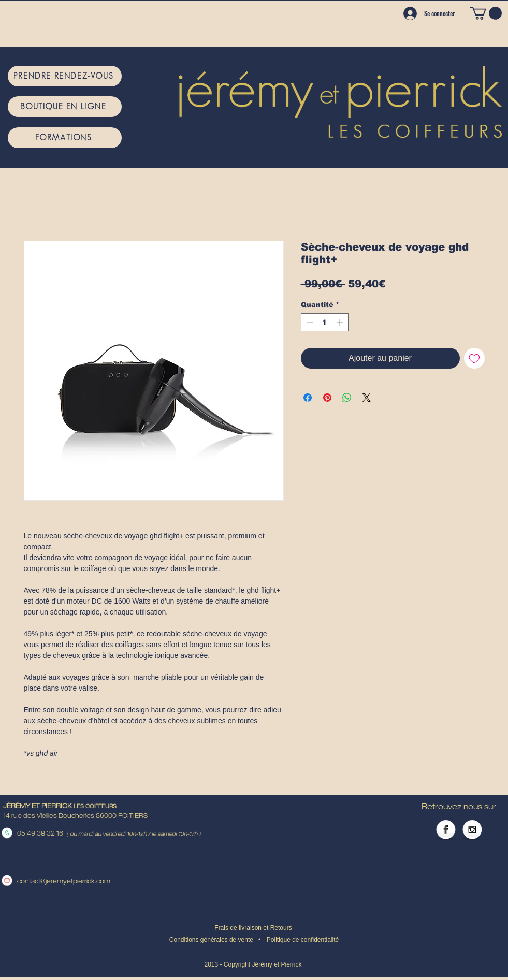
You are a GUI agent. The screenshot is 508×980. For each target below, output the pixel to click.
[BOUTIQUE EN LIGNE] (65, 107)
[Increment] (341, 323)
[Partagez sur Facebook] (308, 398)
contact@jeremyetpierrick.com (64, 882)
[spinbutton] (324, 323)
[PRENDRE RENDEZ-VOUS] (65, 76)
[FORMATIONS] (65, 138)
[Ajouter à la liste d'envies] (474, 358)
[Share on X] (367, 398)
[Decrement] (309, 323)
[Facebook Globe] (446, 830)
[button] (486, 13)
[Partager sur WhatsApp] (347, 398)
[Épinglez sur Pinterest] (327, 398)
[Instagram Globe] (472, 830)
